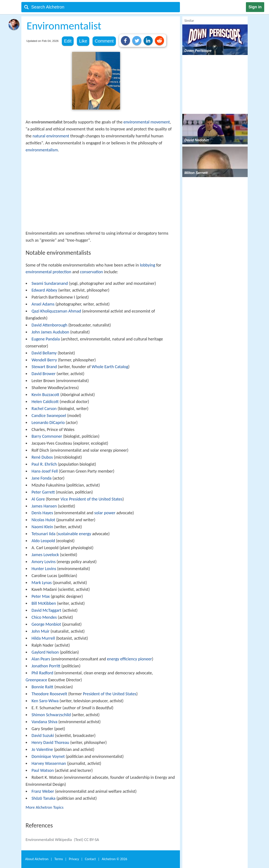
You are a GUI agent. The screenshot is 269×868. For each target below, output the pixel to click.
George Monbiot (46, 624)
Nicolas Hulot (43, 520)
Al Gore (38, 499)
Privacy (74, 859)
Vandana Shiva (45, 722)
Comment (104, 41)
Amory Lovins (44, 562)
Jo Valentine (42, 749)
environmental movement (147, 122)
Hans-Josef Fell (45, 471)
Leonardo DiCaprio (48, 422)
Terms (59, 859)
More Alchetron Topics (45, 807)
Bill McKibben (44, 603)
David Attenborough (49, 325)
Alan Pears (41, 659)
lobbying (147, 265)
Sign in (255, 7)
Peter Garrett (43, 492)
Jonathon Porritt (46, 666)
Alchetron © (114, 859)
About (37, 859)
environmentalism (42, 150)
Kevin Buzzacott (46, 395)
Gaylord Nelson (45, 652)
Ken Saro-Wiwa (45, 701)
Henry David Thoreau (50, 742)
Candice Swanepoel (49, 415)
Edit (68, 41)
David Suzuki (43, 735)
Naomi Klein (42, 527)
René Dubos (42, 457)
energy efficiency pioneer (129, 659)
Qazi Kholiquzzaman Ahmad (56, 311)
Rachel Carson (44, 408)
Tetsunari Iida (44, 534)
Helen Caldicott (45, 402)
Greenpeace (36, 680)
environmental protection (49, 272)
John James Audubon (50, 332)
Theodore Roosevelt (49, 694)
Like (83, 41)
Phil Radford (42, 673)
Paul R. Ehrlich (44, 464)
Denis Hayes (42, 513)
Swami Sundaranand (50, 283)
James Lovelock (45, 555)
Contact (90, 859)
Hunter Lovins (44, 569)
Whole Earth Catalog (110, 367)
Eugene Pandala (46, 339)
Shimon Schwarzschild (51, 715)
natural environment (51, 136)
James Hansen (44, 506)
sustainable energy (74, 534)
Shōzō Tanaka (44, 798)
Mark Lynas (42, 583)
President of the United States (109, 694)
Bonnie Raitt (42, 687)
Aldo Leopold (43, 541)
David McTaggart (47, 610)
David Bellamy (44, 353)
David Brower (44, 374)
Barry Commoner (47, 436)
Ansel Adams (43, 304)
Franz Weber (43, 791)
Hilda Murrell (43, 638)
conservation (91, 272)
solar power (105, 513)
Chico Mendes (44, 617)
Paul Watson (43, 770)
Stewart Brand (44, 367)
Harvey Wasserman (49, 763)
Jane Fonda (42, 478)
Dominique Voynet (48, 756)
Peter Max (41, 596)
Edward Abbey (44, 290)
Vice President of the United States (91, 499)
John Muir (41, 631)
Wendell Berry (44, 360)
